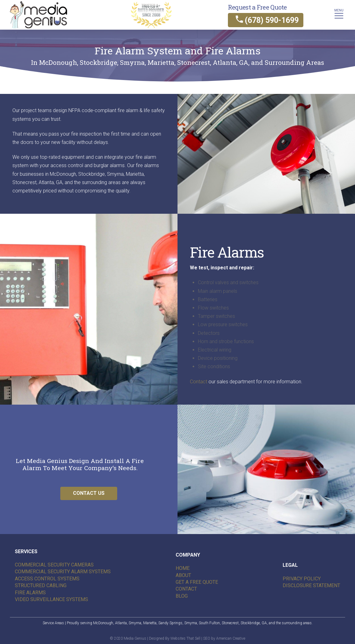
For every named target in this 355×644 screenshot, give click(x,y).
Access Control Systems (47, 579)
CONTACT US (89, 493)
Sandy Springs (170, 623)
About (183, 575)
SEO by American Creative (224, 638)
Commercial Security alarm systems (63, 572)
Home (183, 568)
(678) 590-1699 (272, 20)
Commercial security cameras (54, 565)
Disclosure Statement (311, 585)
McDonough (103, 623)
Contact (199, 382)
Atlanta (121, 623)
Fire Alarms (30, 593)
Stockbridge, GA (254, 623)
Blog (182, 596)
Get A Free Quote (197, 582)
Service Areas (53, 623)
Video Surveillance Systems (51, 599)
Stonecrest (230, 623)
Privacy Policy (302, 579)
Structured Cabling (41, 585)
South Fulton (209, 623)
